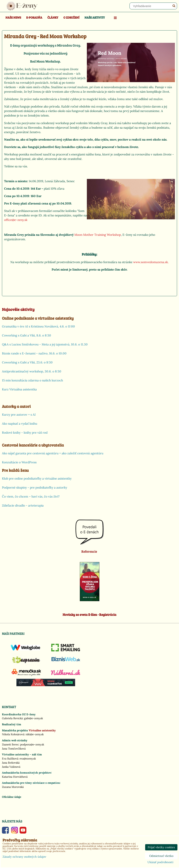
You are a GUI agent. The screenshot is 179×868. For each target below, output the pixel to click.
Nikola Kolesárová (13, 734)
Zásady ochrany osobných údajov (24, 857)
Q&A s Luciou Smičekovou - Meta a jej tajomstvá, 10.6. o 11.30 (45, 344)
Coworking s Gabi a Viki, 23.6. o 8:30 (27, 362)
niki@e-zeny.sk (35, 734)
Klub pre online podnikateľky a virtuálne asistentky (37, 478)
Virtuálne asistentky (42, 730)
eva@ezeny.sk (28, 759)
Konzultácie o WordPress (19, 462)
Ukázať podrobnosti (160, 862)
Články (53, 17)
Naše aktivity (95, 17)
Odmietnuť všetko (161, 856)
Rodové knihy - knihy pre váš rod (25, 433)
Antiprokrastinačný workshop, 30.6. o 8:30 (32, 371)
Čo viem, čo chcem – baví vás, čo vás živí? (31, 496)
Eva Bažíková (10, 759)
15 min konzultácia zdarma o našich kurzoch (32, 380)
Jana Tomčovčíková (14, 749)
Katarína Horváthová (15, 777)
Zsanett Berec (10, 744)
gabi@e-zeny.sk (33, 718)
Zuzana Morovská (13, 787)
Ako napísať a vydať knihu (20, 424)
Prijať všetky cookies (161, 847)
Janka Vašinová (11, 767)
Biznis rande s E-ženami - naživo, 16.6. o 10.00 (34, 353)
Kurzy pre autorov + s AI (19, 415)
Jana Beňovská (11, 763)
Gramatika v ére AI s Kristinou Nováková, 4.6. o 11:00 (38, 326)
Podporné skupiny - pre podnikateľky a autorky (35, 487)
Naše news (13, 17)
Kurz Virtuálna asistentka (19, 389)
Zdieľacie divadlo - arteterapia (23, 505)
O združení (71, 17)
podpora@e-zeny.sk (32, 744)
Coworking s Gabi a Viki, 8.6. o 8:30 (27, 335)
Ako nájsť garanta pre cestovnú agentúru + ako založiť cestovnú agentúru (53, 453)
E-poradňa (34, 17)
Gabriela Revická (12, 718)
